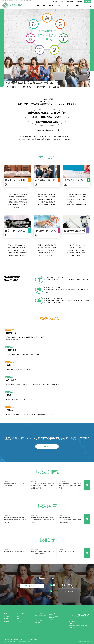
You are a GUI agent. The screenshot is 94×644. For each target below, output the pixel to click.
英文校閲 (51, 6)
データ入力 (69, 6)
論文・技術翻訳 (39, 613)
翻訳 (38, 6)
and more (47, 446)
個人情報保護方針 (33, 639)
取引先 (62, 1)
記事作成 (78, 6)
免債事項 (23, 639)
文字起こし (60, 6)
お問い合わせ (70, 1)
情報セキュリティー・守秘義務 (11, 639)
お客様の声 (7, 616)
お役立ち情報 (21, 613)
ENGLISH (88, 1)
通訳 (44, 6)
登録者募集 (79, 1)
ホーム (6, 613)
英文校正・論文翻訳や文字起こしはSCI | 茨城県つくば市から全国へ (17, 642)
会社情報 (55, 1)
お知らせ (19, 616)
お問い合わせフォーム (32, 586)
